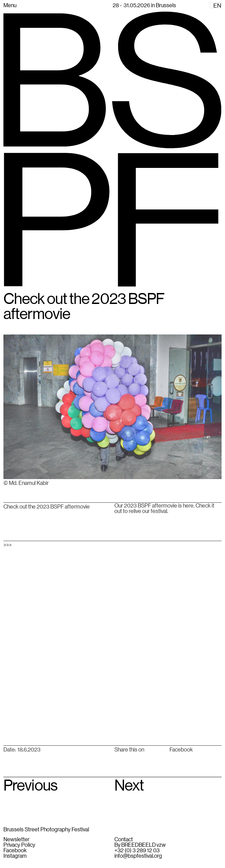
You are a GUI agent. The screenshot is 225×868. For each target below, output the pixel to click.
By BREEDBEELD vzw (140, 845)
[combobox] (216, 5)
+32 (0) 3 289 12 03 (137, 850)
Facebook (181, 749)
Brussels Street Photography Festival (46, 829)
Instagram (15, 856)
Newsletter (16, 839)
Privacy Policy (19, 845)
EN (217, 5)
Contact (124, 839)
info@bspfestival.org (138, 856)
